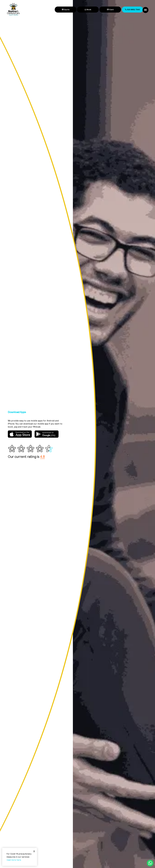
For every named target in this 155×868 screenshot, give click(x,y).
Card (110, 9)
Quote (66, 9)
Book (88, 9)
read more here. (14, 860)
